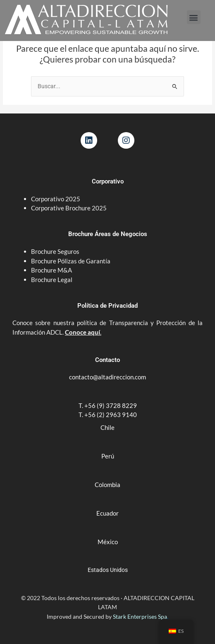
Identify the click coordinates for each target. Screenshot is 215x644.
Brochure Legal (52, 280)
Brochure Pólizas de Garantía (71, 261)
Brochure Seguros (55, 251)
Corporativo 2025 (56, 199)
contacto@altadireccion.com (107, 377)
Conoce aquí (82, 332)
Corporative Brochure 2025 (69, 208)
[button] (194, 17)
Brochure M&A (51, 270)
